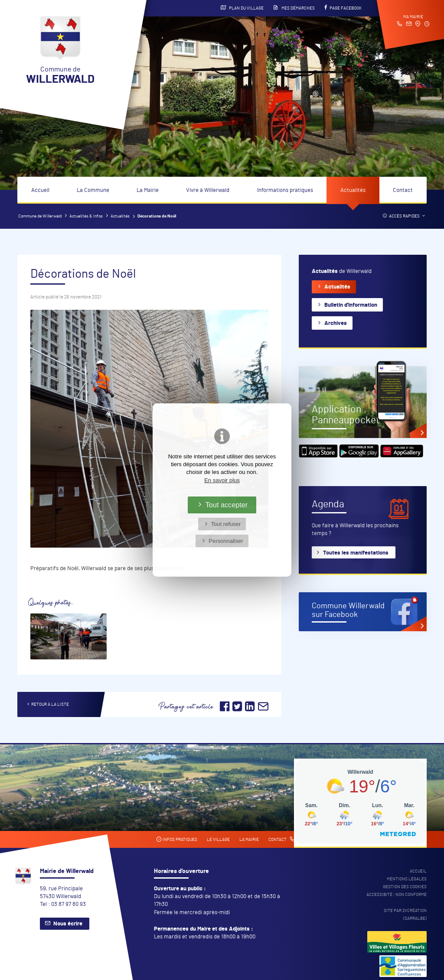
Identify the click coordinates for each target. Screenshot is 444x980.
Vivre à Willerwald (208, 190)
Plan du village (242, 8)
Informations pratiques (285, 190)
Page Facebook (343, 8)
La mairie (249, 840)
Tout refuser (226, 524)
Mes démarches (294, 8)
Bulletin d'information (351, 305)
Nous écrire (68, 924)
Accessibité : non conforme (397, 895)
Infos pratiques (177, 839)
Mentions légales (407, 879)
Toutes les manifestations (356, 553)
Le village (218, 840)
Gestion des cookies (405, 887)
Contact (403, 190)
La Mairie (148, 190)
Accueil (40, 190)
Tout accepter (227, 505)
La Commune (93, 190)
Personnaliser (226, 541)
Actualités (353, 190)
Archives (336, 323)
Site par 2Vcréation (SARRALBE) (405, 915)
